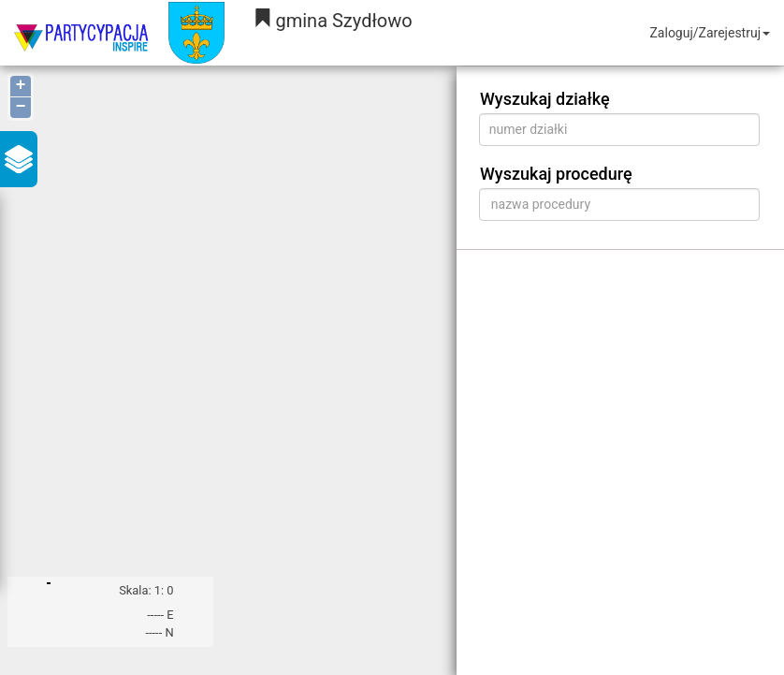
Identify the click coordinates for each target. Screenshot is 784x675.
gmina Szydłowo (333, 20)
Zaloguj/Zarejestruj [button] (710, 33)
